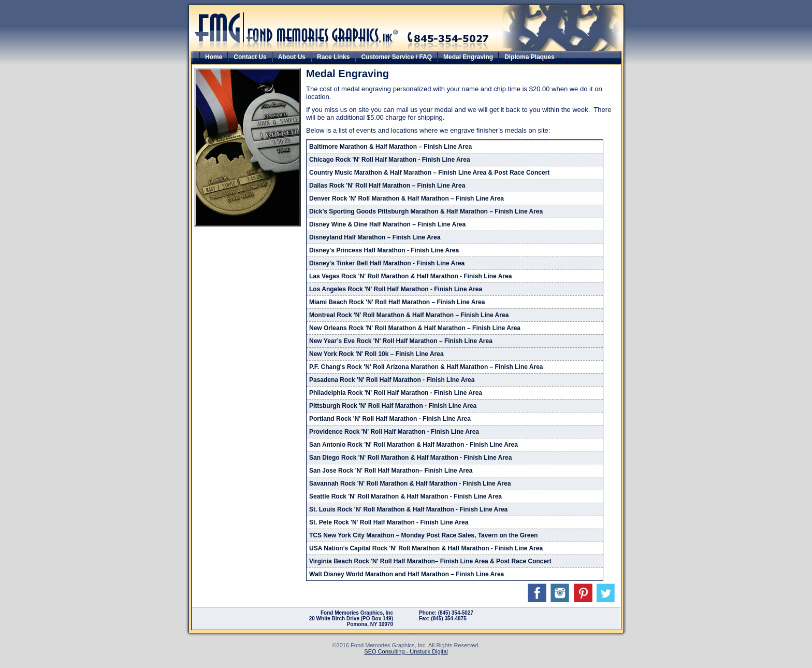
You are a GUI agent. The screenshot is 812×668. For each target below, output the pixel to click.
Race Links (333, 57)
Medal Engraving (468, 57)
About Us (292, 57)
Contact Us (250, 57)
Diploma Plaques (530, 57)
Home (214, 57)
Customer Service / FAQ (396, 57)
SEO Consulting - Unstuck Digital (406, 651)
